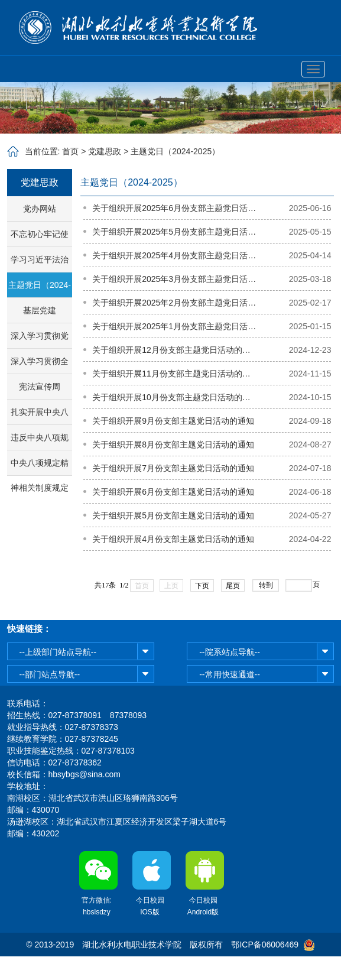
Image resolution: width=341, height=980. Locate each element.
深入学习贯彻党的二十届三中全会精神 (40, 340)
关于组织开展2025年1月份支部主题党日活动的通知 (174, 326)
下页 (202, 586)
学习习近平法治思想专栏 (40, 263)
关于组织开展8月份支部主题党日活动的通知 (173, 444)
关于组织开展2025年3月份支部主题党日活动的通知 (174, 279)
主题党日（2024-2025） (175, 151)
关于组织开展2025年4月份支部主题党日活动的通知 (174, 255)
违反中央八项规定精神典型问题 (40, 441)
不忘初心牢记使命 (40, 238)
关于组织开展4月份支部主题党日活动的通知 (173, 539)
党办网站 (40, 209)
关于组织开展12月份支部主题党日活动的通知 (174, 350)
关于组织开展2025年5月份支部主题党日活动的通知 (174, 232)
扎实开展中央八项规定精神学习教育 (40, 416)
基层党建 (40, 310)
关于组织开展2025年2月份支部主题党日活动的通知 (174, 303)
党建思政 (105, 151)
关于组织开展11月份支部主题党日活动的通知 (174, 374)
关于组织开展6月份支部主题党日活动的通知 (173, 492)
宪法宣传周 (40, 387)
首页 (70, 151)
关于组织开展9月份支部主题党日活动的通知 (173, 421)
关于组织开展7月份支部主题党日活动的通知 (173, 468)
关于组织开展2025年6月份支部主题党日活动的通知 (174, 208)
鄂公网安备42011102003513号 (170, 968)
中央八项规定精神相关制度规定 (40, 467)
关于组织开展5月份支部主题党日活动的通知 (173, 515)
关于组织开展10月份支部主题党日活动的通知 (174, 397)
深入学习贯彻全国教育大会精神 (40, 365)
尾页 (233, 586)
